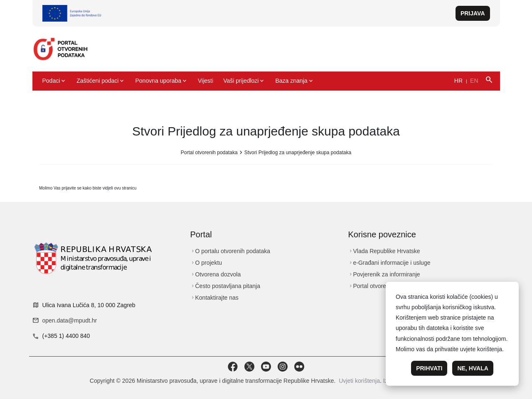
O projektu (206, 263)
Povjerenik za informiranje (384, 274)
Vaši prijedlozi (244, 81)
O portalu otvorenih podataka (230, 251)
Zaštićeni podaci (101, 81)
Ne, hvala (473, 368)
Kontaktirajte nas (214, 298)
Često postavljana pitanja (225, 286)
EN (474, 81)
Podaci (55, 81)
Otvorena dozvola (216, 274)
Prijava (473, 13)
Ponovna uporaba (161, 81)
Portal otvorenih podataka (209, 153)
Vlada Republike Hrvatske (384, 251)
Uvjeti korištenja (359, 381)
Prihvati (429, 368)
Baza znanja (294, 81)
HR (458, 81)
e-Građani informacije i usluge (389, 263)
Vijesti (206, 81)
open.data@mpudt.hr (70, 320)
